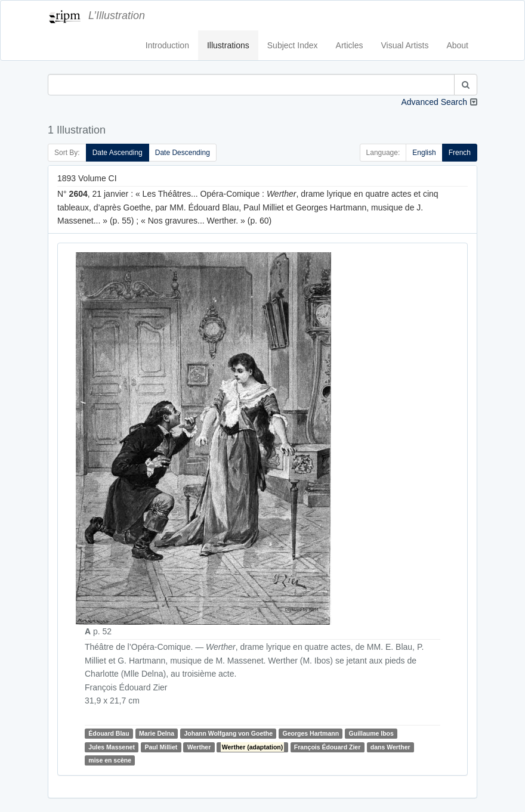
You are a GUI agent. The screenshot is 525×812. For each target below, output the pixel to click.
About (457, 45)
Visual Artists (405, 45)
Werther (199, 747)
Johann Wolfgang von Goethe (228, 733)
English (424, 153)
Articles (350, 45)
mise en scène (110, 760)
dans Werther (390, 747)
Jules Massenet (112, 747)
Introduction (167, 45)
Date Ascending (118, 153)
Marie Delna (157, 733)
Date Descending (183, 153)
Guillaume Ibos (371, 733)
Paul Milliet (161, 747)
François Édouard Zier (327, 747)
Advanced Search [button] (434, 102)
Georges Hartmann (311, 733)
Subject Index (293, 45)
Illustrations (228, 45)
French (460, 153)
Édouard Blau (109, 733)
